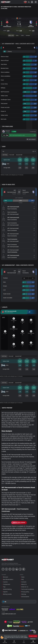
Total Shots (4, 64)
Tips (4, 587)
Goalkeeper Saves (6, 100)
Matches (14, 642)
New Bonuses (33, 642)
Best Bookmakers (8, 579)
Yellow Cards (4, 96)
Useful (24, 642)
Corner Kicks (4, 84)
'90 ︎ (5, 51)
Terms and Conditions (28, 589)
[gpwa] (17, 622)
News (23, 577)
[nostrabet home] (8, 560)
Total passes (4, 103)
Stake (6, 164)
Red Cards (4, 119)
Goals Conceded (8, 298)
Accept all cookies (33, 636)
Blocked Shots (5, 68)
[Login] (32, 2)
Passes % (3, 111)
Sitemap (24, 594)
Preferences (33, 639)
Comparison (7, 584)
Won (5, 282)
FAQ (22, 579)
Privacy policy (25, 592)
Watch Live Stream (19, 523)
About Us (24, 584)
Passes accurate (5, 107)
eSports (5, 592)
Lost (4, 290)
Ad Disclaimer (25, 597)
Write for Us (25, 587)
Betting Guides (7, 594)
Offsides (3, 88)
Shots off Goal (5, 60)
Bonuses (6, 577)
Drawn (5, 286)
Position (5, 278)
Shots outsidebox (6, 76)
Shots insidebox (5, 72)
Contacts (24, 582)
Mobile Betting (7, 589)
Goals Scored (7, 294)
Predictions (5, 642)
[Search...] (29, 2)
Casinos (5, 582)
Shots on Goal (5, 57)
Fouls (2, 80)
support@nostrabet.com (9, 614)
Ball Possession (5, 92)
